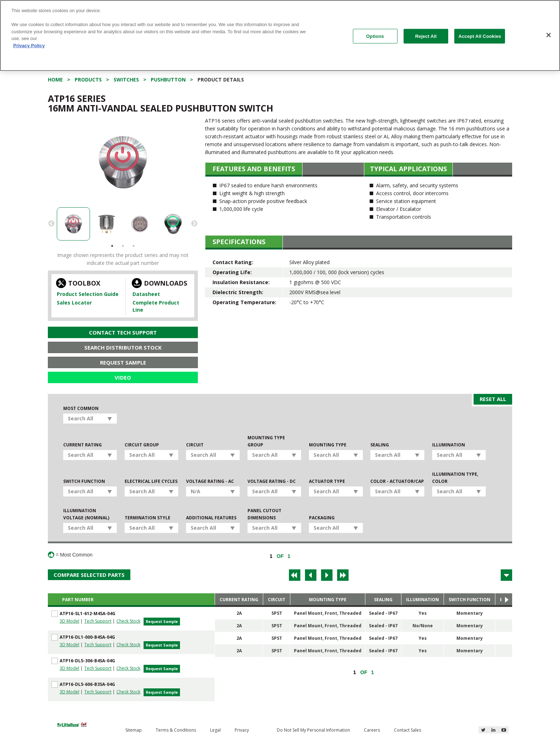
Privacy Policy (29, 46)
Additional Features (211, 518)
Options (375, 36)
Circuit (195, 445)
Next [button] (194, 224)
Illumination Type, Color (455, 478)
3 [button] (134, 246)
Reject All (426, 36)
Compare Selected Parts (89, 575)
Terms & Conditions (176, 730)
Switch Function (84, 481)
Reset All (493, 399)
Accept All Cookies (480, 36)
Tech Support (98, 621)
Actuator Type (327, 481)
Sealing (380, 445)
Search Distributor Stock (123, 347)
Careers (372, 730)
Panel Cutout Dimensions (264, 514)
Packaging (322, 518)
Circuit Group (142, 445)
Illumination (449, 445)
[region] (280, 36)
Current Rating (82, 445)
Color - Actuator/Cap (397, 481)
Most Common (81, 408)
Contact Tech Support (123, 332)
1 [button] (112, 246)
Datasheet (146, 294)
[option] (123, 162)
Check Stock (128, 621)
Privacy (242, 730)
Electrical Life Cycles (151, 481)
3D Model (69, 621)
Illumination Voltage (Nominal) (86, 514)
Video (123, 377)
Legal (215, 730)
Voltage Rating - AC (210, 481)
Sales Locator (74, 303)
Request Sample (123, 362)
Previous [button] (51, 224)
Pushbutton (168, 80)
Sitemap (134, 730)
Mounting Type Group (266, 441)
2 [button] (123, 246)
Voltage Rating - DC (272, 481)
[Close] (549, 35)
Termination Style (147, 518)
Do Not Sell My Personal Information (313, 730)
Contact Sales (407, 730)
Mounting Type (328, 445)
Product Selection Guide (88, 294)
